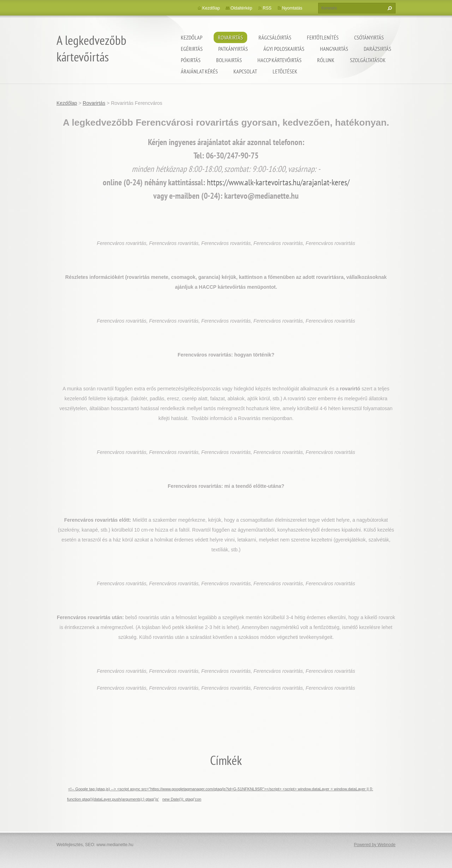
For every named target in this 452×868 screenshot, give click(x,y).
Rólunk (326, 60)
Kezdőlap (192, 37)
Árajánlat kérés (199, 71)
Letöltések (285, 71)
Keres (389, 8)
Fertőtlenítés (323, 37)
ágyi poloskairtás (284, 49)
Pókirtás (191, 60)
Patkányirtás (233, 49)
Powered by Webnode (375, 845)
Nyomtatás (292, 8)
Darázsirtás (377, 49)
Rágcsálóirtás (275, 37)
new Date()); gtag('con (182, 799)
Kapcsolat (245, 71)
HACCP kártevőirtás (279, 60)
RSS (267, 8)
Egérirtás (192, 49)
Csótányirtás (369, 37)
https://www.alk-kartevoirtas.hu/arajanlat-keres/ (278, 182)
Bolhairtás (229, 60)
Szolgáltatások (368, 60)
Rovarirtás (230, 37)
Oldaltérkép (241, 8)
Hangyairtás (334, 49)
